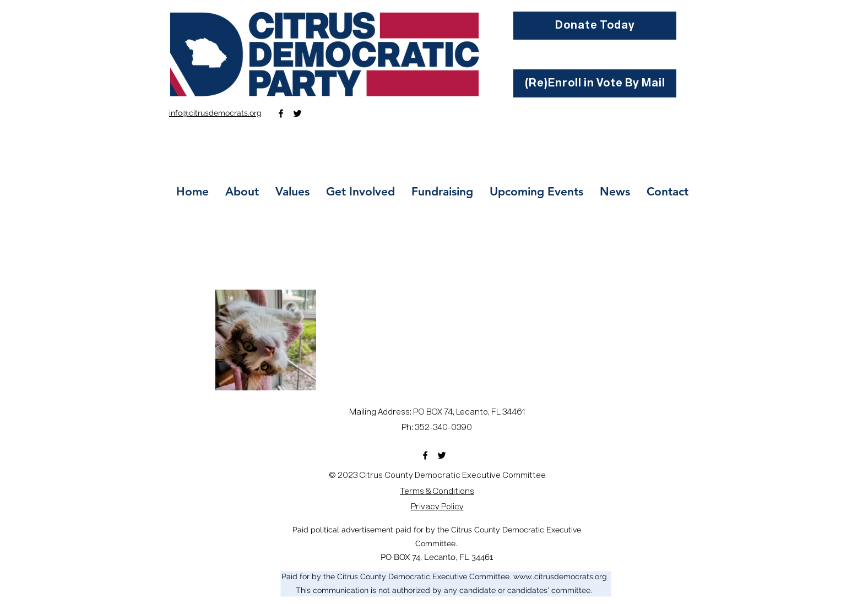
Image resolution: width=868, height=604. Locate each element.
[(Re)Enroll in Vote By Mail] (595, 83)
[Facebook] (281, 113)
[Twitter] (297, 113)
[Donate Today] (595, 26)
